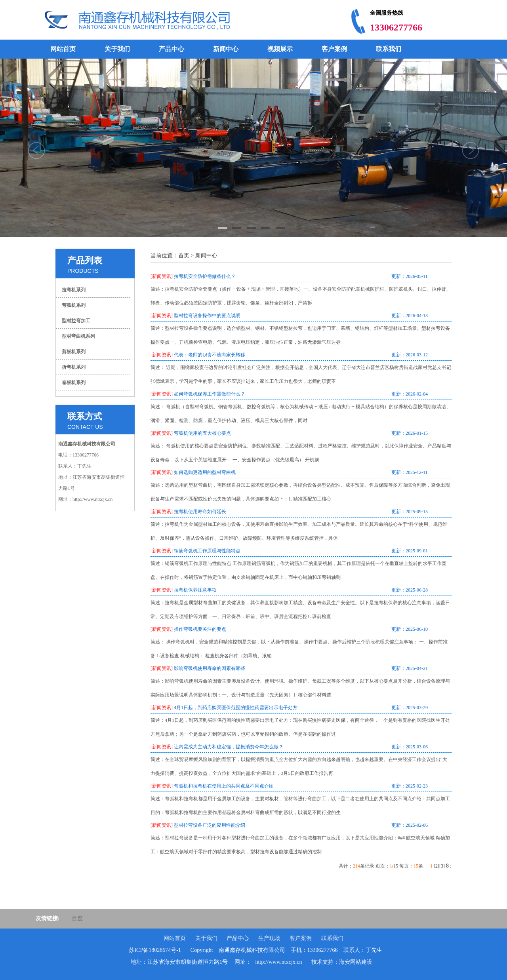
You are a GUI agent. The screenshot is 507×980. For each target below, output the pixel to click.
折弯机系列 (74, 367)
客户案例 (334, 49)
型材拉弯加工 (76, 321)
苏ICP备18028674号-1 (155, 950)
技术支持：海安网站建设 (342, 962)
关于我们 (117, 49)
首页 (184, 256)
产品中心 (172, 49)
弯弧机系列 (74, 305)
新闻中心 (226, 49)
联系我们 (389, 49)
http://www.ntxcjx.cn (278, 962)
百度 (77, 918)
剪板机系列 (74, 352)
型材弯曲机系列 (78, 336)
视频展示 (280, 49)
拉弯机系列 (74, 290)
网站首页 (63, 49)
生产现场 (269, 938)
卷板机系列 (74, 382)
